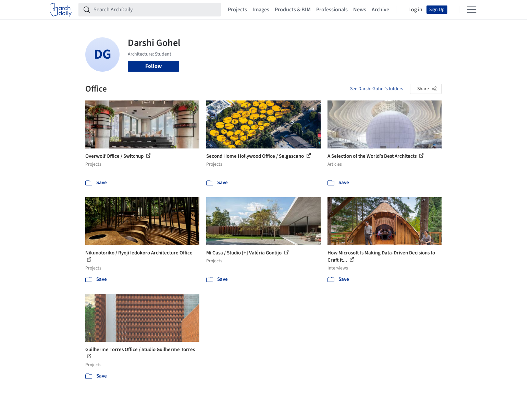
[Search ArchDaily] (155, 10)
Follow (153, 66)
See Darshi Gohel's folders (377, 89)
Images (261, 10)
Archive (380, 10)
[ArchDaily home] (61, 10)
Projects (237, 10)
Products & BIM (293, 10)
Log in (415, 10)
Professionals (332, 10)
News (360, 10)
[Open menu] (472, 10)
